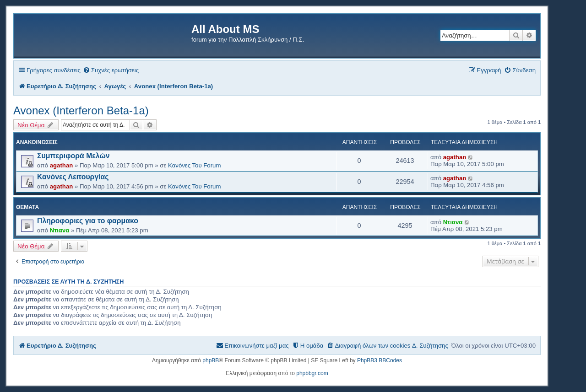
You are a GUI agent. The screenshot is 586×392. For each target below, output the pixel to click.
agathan (62, 165)
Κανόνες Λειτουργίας (73, 177)
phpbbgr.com (312, 373)
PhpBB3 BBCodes (380, 360)
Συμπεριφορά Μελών (73, 156)
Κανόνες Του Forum (194, 165)
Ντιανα (60, 230)
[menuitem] (111, 70)
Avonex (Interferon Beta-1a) (81, 110)
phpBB (211, 360)
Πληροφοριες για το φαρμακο (88, 221)
